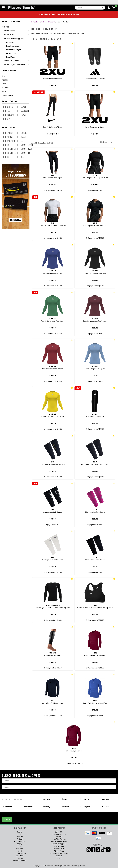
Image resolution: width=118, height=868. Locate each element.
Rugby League (20, 841)
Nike (4, 91)
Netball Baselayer (13, 50)
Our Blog (59, 858)
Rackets (106, 807)
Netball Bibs (10, 42)
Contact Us (59, 832)
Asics (4, 84)
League (86, 799)
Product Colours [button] (10, 101)
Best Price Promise (59, 839)
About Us (59, 837)
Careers (59, 856)
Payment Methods (59, 834)
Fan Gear (20, 849)
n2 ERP (82, 866)
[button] (3, 8)
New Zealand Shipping (59, 841)
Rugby (66, 799)
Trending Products (20, 861)
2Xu (3, 76)
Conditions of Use (59, 849)
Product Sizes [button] (8, 127)
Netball (34, 22)
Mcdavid (6, 88)
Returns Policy (59, 846)
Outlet (20, 851)
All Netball (6, 27)
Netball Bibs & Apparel (17, 38)
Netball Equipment (17, 61)
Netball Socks (11, 53)
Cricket (47, 799)
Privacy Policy (59, 851)
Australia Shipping (59, 844)
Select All (8, 807)
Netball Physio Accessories (17, 65)
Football (106, 799)
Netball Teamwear (12, 57)
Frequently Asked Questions (59, 853)
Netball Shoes (17, 31)
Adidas (5, 80)
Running (20, 858)
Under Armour (8, 95)
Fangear (86, 807)
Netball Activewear (12, 46)
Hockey (47, 807)
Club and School (20, 853)
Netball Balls (17, 34)
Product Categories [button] (11, 21)
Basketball (28, 807)
